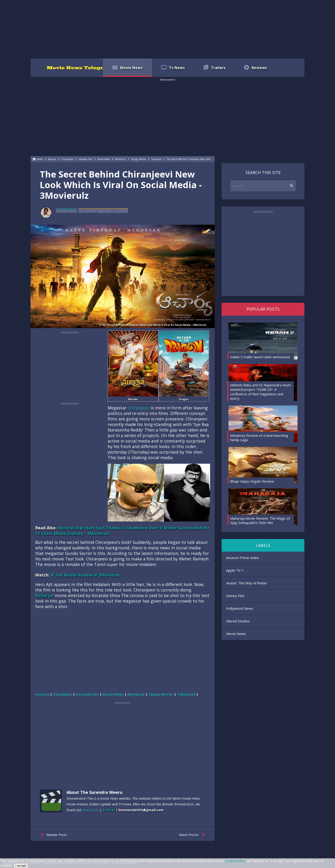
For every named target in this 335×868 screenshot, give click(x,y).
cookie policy (235, 861)
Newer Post (53, 835)
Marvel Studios (238, 621)
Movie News (236, 634)
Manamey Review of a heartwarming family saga (259, 438)
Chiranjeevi (139, 408)
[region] (167, 29)
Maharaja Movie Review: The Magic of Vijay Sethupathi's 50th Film (260, 521)
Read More (90, 810)
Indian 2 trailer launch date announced (260, 357)
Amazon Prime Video (243, 558)
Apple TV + (235, 570)
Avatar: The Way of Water (247, 583)
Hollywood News (240, 608)
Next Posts (193, 835)
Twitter (109, 810)
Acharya (44, 595)
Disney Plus (235, 596)
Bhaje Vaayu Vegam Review (252, 481)
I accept (21, 866)
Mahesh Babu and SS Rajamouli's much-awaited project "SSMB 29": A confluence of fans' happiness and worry (261, 392)
